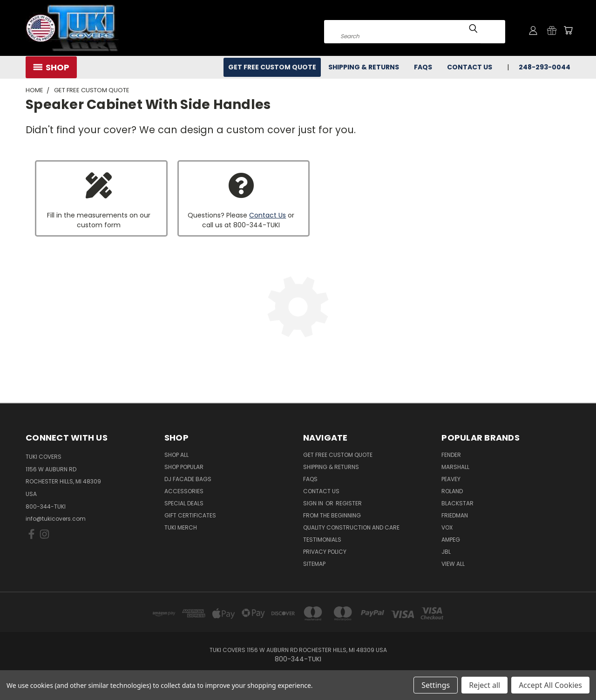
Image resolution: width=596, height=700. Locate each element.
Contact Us (470, 67)
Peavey (451, 479)
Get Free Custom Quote (272, 67)
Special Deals (184, 503)
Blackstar (457, 503)
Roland (452, 491)
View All (453, 564)
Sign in (314, 503)
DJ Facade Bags (188, 479)
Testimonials (322, 540)
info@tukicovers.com (56, 519)
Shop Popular (184, 467)
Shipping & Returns (364, 67)
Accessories (184, 491)
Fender (451, 455)
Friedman (455, 515)
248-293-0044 (545, 67)
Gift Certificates (190, 515)
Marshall (455, 467)
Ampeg (451, 540)
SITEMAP (314, 564)
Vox (447, 527)
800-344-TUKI (46, 506)
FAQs (423, 67)
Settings (436, 685)
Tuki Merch (181, 527)
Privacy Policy (325, 552)
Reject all (484, 685)
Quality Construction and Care (351, 527)
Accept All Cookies (550, 685)
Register (349, 503)
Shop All (176, 455)
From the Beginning (332, 515)
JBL (446, 552)
